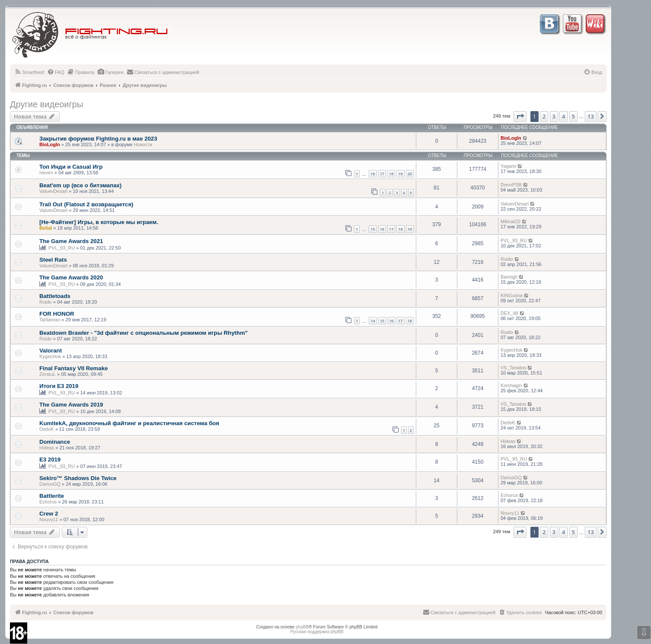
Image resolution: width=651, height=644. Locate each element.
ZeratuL (48, 374)
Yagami (508, 166)
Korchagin (511, 385)
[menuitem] (29, 72)
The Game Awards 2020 (71, 277)
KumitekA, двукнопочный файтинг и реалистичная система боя (129, 423)
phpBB (302, 627)
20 (410, 174)
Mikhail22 (511, 221)
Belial (46, 228)
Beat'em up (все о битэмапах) (80, 185)
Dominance (55, 442)
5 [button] (573, 116)
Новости (143, 144)
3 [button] (554, 116)
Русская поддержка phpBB (317, 632)
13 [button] (591, 116)
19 (400, 174)
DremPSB (511, 185)
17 (382, 174)
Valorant (51, 351)
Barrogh (509, 277)
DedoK (47, 429)
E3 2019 (50, 460)
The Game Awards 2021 (71, 241)
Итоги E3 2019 (59, 386)
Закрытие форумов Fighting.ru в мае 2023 (98, 139)
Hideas (47, 448)
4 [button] (563, 116)
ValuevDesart (53, 191)
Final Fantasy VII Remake (73, 368)
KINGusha (512, 295)
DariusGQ (50, 484)
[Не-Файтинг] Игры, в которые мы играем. (99, 222)
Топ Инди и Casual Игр (71, 167)
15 (373, 229)
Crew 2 (49, 514)
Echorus (48, 502)
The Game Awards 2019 (71, 405)
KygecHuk (50, 356)
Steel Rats (53, 260)
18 (391, 174)
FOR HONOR (57, 314)
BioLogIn (50, 144)
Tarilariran (50, 320)
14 (373, 321)
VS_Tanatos (513, 368)
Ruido (507, 259)
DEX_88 (509, 313)
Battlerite (52, 496)
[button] (520, 116)
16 (373, 174)
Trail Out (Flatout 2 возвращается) (86, 204)
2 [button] (544, 116)
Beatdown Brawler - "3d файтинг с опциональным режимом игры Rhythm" (144, 333)
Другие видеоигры (46, 104)
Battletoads (55, 296)
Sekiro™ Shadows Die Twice (78, 478)
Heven (46, 173)
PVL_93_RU (62, 248)
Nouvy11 (49, 519)
